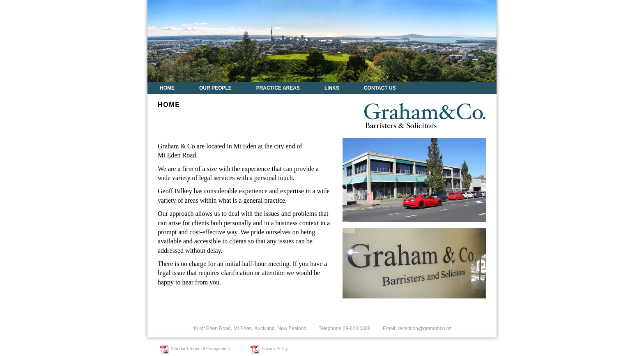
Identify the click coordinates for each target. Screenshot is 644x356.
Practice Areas (278, 88)
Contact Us (380, 88)
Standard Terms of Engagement (200, 349)
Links (332, 88)
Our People (215, 88)
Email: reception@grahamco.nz (417, 328)
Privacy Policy (275, 349)
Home (167, 88)
